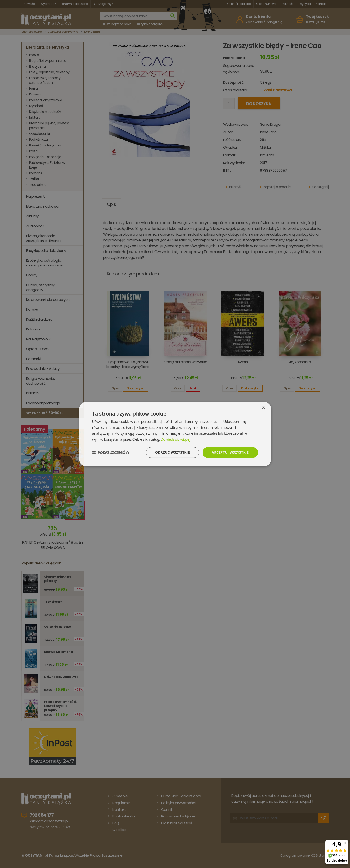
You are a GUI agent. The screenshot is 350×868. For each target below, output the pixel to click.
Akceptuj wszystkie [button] (230, 452)
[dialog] (175, 434)
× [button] (263, 407)
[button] (111, 452)
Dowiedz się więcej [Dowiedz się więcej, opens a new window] (175, 439)
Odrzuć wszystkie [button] (172, 452)
